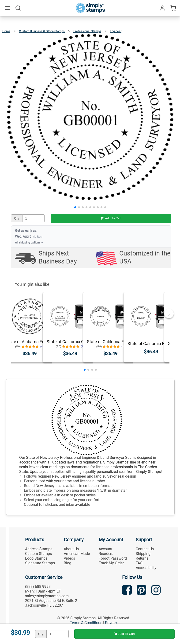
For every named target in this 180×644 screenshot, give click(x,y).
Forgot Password (113, 558)
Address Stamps (39, 549)
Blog (67, 563)
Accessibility (146, 568)
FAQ (139, 563)
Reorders (106, 554)
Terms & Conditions (86, 623)
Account (105, 549)
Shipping (143, 554)
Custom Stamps (38, 554)
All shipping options (29, 243)
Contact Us (145, 549)
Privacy (111, 623)
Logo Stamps (36, 558)
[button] (75, 207)
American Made (77, 554)
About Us (71, 549)
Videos (69, 558)
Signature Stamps (40, 563)
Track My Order (111, 563)
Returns (142, 558)
